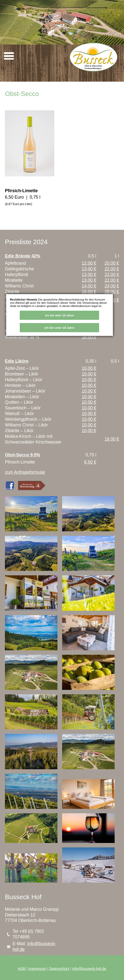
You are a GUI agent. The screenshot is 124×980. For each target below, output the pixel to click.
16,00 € (89, 292)
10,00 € (89, 368)
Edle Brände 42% (23, 256)
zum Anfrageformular (25, 472)
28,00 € (112, 292)
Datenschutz (59, 969)
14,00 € (89, 286)
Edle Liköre (17, 361)
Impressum (37, 969)
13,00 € (89, 269)
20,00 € (112, 263)
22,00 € (112, 269)
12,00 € (89, 263)
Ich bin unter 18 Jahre (60, 328)
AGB (22, 969)
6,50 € (90, 462)
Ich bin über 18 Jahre (60, 315)
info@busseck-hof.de (89, 969)
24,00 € (112, 286)
